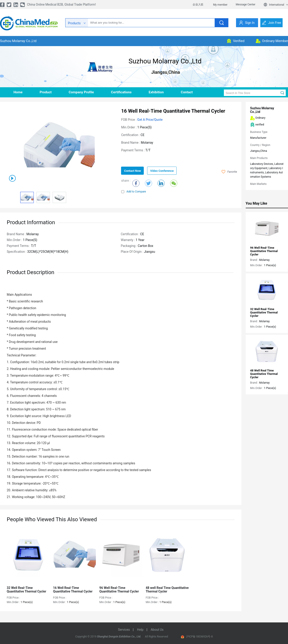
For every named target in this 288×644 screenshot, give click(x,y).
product (46, 92)
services (124, 630)
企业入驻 (198, 4)
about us (157, 630)
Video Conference (162, 171)
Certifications (121, 92)
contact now (132, 171)
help (140, 630)
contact (187, 92)
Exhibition (156, 92)
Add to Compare (134, 192)
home (18, 92)
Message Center (246, 4)
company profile (81, 92)
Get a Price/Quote (150, 120)
